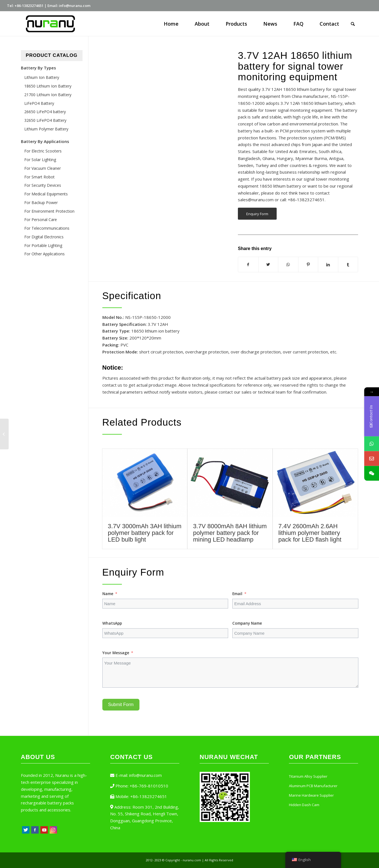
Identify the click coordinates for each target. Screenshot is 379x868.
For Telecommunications (47, 228)
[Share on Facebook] (248, 265)
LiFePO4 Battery (39, 103)
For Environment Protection (49, 211)
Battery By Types (38, 68)
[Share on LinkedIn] (328, 265)
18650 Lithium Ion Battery (48, 86)
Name (108, 594)
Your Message (116, 653)
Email (237, 594)
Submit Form (121, 705)
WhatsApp (112, 623)
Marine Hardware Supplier (311, 795)
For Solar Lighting (40, 160)
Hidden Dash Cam (304, 805)
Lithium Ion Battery (42, 77)
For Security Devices (43, 185)
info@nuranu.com (145, 775)
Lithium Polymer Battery (46, 129)
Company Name (247, 623)
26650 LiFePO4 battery (45, 112)
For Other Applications (44, 254)
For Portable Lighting (43, 245)
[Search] (353, 24)
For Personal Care (41, 220)
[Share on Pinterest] (308, 265)
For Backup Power (41, 203)
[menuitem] (171, 24)
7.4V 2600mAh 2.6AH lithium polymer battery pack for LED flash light (310, 533)
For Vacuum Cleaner (43, 168)
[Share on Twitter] (268, 265)
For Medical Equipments (46, 194)
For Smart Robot (39, 177)
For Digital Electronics (44, 237)
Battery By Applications (45, 141)
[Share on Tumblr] (348, 265)
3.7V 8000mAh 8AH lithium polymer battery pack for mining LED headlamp (230, 533)
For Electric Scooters (43, 151)
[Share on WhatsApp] (288, 265)
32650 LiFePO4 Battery (45, 120)
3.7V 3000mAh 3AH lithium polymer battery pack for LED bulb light (145, 533)
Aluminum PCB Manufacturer (313, 786)
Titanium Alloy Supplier (308, 776)
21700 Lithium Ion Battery (48, 95)
